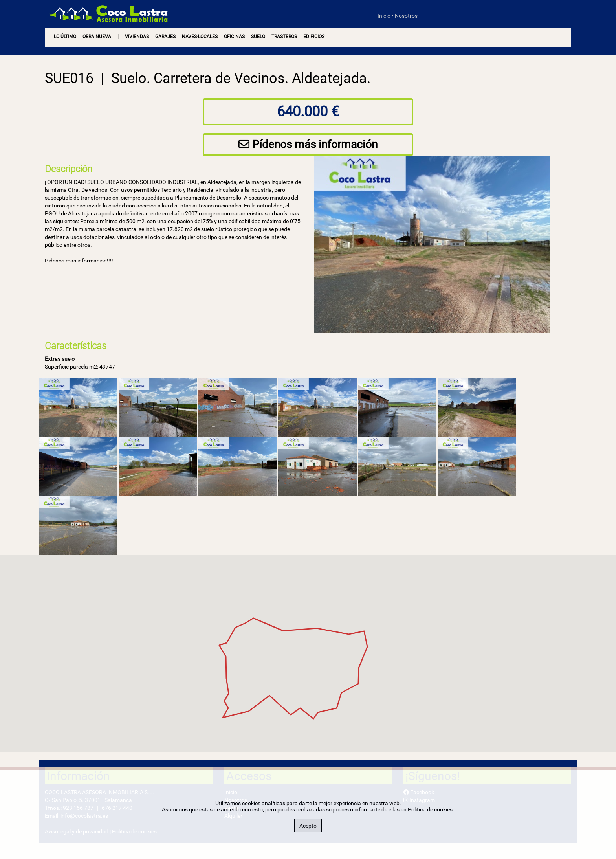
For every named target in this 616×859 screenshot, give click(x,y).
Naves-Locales (200, 37)
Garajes (165, 37)
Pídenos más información (308, 144)
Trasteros (284, 37)
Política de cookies (430, 809)
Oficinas (234, 37)
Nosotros (406, 16)
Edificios (314, 37)
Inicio (384, 16)
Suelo (258, 37)
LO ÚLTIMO (65, 37)
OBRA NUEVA (97, 37)
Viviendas (137, 37)
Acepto (308, 826)
